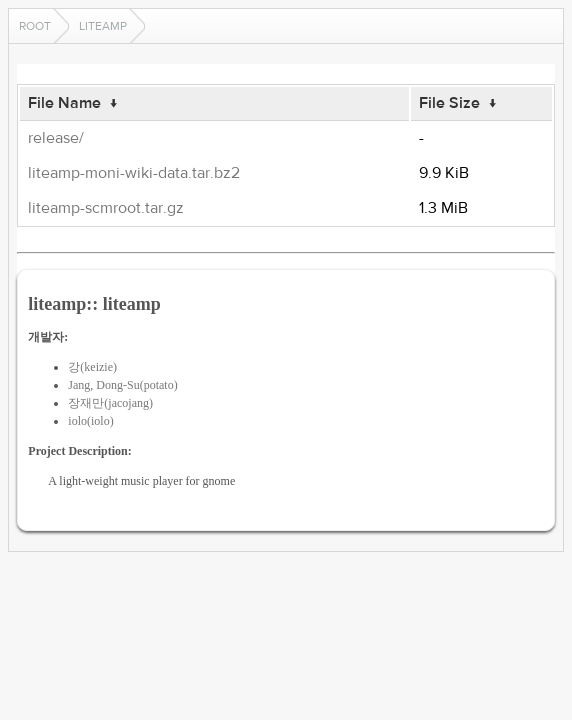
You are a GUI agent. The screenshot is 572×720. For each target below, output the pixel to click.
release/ (56, 138)
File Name (64, 103)
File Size (449, 103)
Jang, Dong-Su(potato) (122, 385)
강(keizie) (92, 367)
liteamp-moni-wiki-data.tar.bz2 (134, 173)
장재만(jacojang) (110, 403)
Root (35, 26)
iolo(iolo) (90, 421)
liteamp (103, 26)
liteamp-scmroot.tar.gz (106, 208)
